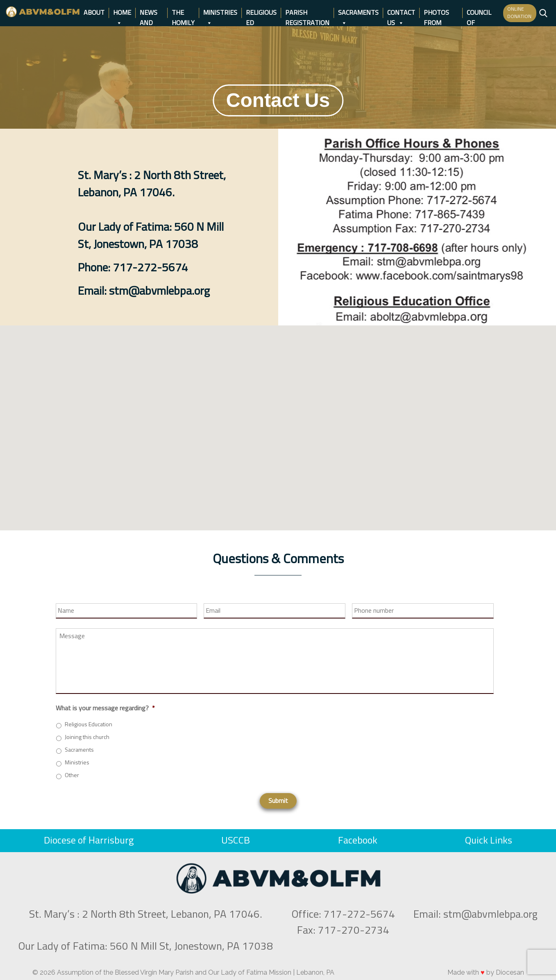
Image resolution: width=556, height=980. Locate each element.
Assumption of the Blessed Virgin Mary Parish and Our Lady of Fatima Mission (174, 972)
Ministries (220, 14)
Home (122, 14)
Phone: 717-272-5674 (133, 268)
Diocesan (510, 972)
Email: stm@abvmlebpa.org (144, 291)
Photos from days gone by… (441, 14)
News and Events (151, 14)
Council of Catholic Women (481, 14)
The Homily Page (183, 14)
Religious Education (89, 725)
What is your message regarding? (105, 708)
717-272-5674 (359, 915)
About (94, 13)
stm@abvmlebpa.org (490, 915)
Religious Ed (261, 14)
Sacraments (358, 14)
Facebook (358, 841)
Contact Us (401, 14)
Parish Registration (307, 14)
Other (72, 775)
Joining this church (87, 737)
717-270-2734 (354, 931)
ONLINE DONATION (519, 13)
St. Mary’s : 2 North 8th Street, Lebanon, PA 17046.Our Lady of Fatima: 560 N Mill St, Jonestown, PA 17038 (152, 210)
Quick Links (489, 841)
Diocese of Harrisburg (89, 841)
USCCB (236, 841)
